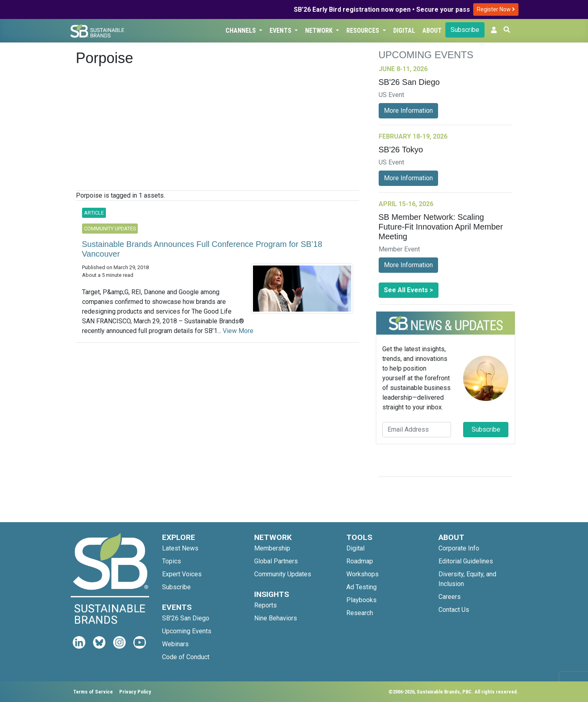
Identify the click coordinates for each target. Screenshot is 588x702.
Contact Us (454, 610)
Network (320, 31)
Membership (272, 548)
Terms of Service (93, 692)
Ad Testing (361, 587)
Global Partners (276, 561)
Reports (266, 605)
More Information (408, 111)
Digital (404, 31)
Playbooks (361, 600)
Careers (450, 597)
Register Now (496, 9)
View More (238, 331)
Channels (241, 31)
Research (360, 613)
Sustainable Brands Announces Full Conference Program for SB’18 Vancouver (202, 249)
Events (281, 31)
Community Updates (283, 574)
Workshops (362, 574)
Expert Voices (182, 574)
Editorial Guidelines (466, 561)
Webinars (175, 644)
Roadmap (360, 561)
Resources (364, 31)
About (432, 31)
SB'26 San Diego (186, 618)
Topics (172, 561)
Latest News (180, 548)
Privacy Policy (135, 692)
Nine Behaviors (276, 618)
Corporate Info (459, 548)
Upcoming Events (187, 631)
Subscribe (465, 30)
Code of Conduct (186, 657)
